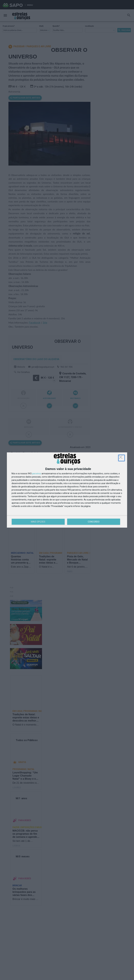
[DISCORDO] (122, 458)
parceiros (37, 474)
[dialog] (67, 490)
